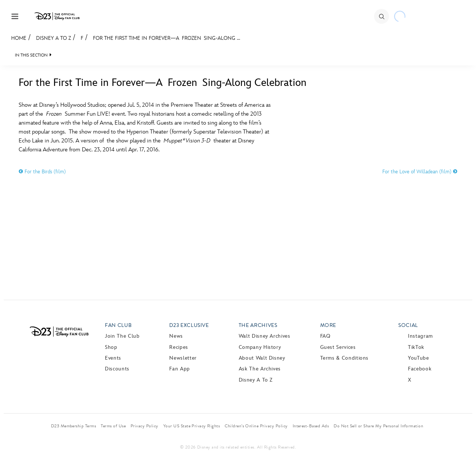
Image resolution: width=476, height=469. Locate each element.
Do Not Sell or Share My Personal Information (378, 426)
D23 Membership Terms (74, 426)
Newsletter (183, 358)
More (328, 325)
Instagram (420, 336)
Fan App (179, 369)
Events (113, 358)
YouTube (418, 358)
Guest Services (338, 347)
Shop (111, 347)
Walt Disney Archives (265, 336)
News (176, 336)
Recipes (178, 347)
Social (408, 325)
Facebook (420, 369)
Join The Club (122, 336)
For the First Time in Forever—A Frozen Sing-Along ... (167, 38)
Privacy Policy (144, 426)
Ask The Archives (260, 369)
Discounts (117, 369)
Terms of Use (113, 426)
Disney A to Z (54, 38)
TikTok (416, 347)
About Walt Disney (262, 358)
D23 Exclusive (189, 325)
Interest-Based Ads (311, 426)
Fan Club (118, 325)
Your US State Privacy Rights (192, 426)
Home (19, 38)
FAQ (325, 336)
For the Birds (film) (42, 172)
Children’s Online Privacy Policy (256, 426)
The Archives (258, 325)
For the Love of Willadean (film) (420, 172)
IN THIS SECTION (31, 55)
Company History (260, 347)
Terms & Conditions (345, 358)
